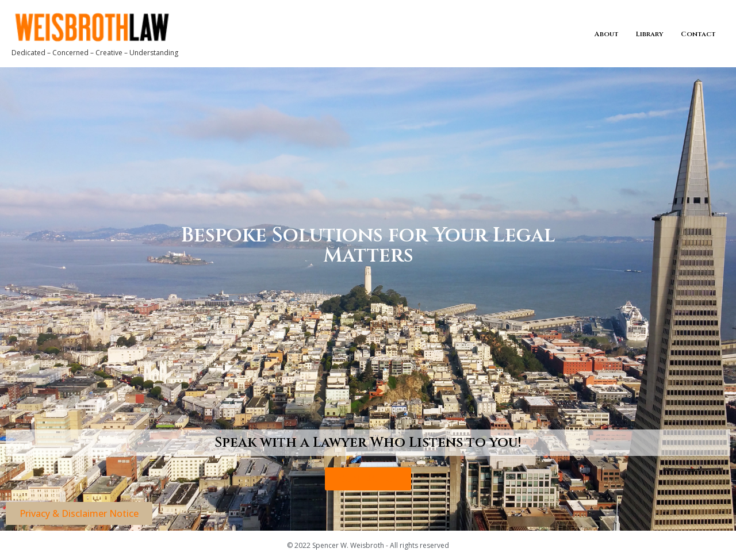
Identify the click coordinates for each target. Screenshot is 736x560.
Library (650, 34)
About (607, 34)
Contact (698, 34)
